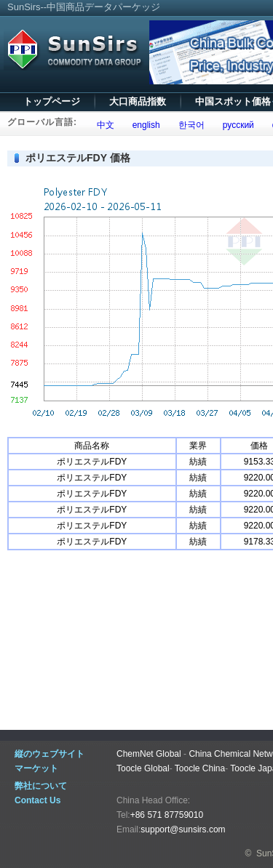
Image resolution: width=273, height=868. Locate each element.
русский (236, 125)
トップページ (52, 101)
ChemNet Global (149, 754)
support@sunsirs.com (183, 829)
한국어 (189, 125)
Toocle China (200, 768)
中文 (103, 125)
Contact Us (37, 800)
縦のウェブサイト (50, 754)
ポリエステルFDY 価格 (78, 158)
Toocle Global (143, 768)
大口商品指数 (138, 101)
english (144, 125)
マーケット (36, 768)
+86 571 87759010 (167, 815)
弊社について (41, 786)
